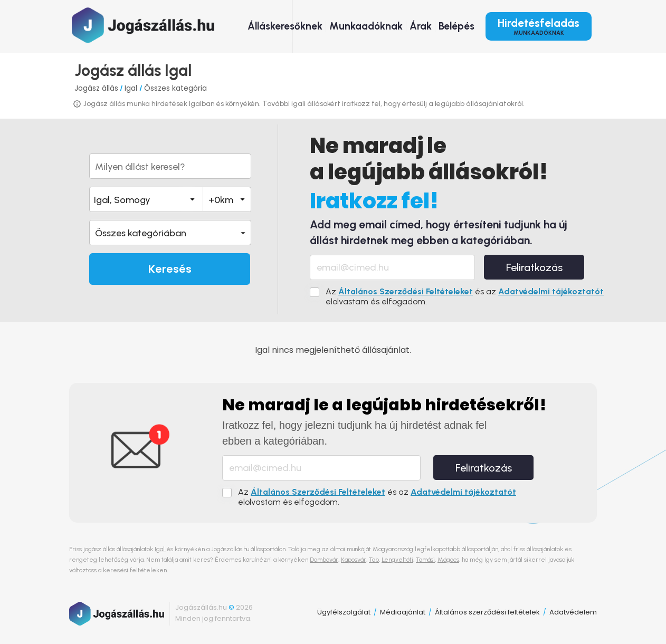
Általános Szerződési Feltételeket (406, 291)
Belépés (456, 26)
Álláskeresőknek (285, 26)
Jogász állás (96, 88)
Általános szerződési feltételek (487, 612)
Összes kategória (175, 88)
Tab (374, 560)
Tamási (425, 560)
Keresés (170, 269)
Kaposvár (354, 560)
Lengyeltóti (397, 560)
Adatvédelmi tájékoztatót (551, 291)
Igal (132, 88)
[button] (170, 233)
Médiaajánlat (403, 612)
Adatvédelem (573, 612)
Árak (421, 26)
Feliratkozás (534, 267)
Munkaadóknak (366, 26)
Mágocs (448, 560)
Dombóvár (324, 560)
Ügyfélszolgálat (344, 612)
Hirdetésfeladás (539, 26)
